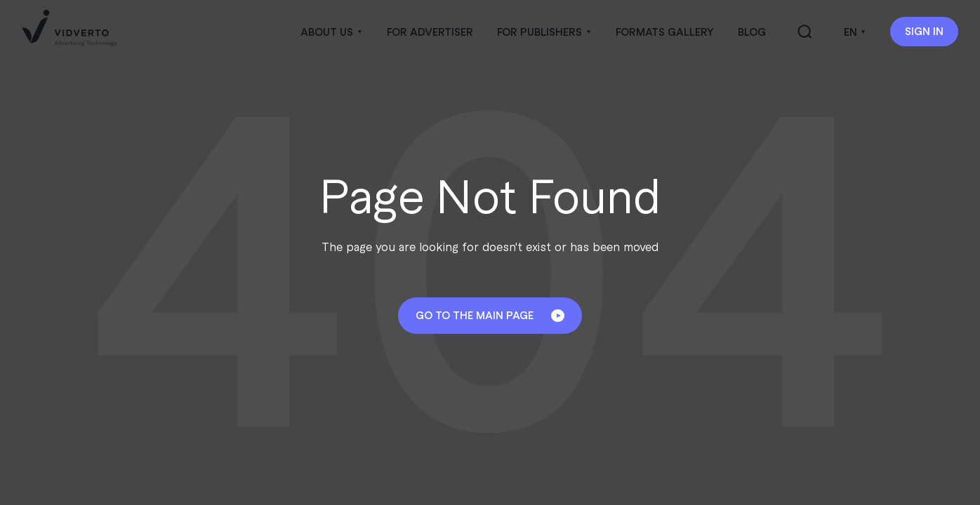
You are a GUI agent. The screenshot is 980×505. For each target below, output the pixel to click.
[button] (331, 32)
